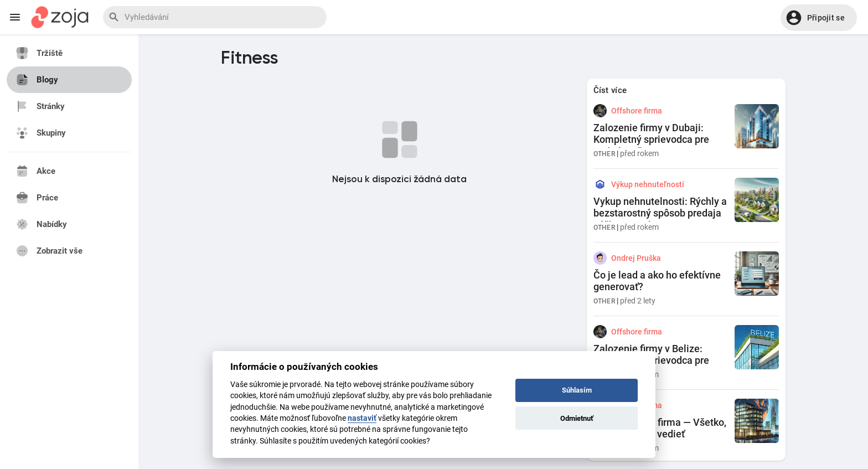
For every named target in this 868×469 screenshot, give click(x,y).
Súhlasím (577, 390)
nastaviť (362, 418)
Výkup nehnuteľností (648, 184)
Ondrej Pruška (636, 258)
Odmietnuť (577, 418)
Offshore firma (637, 111)
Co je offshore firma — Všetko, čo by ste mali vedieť (660, 428)
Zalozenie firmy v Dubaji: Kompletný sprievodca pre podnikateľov (651, 140)
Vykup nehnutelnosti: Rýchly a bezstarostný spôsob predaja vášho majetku (660, 213)
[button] (819, 18)
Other (604, 154)
